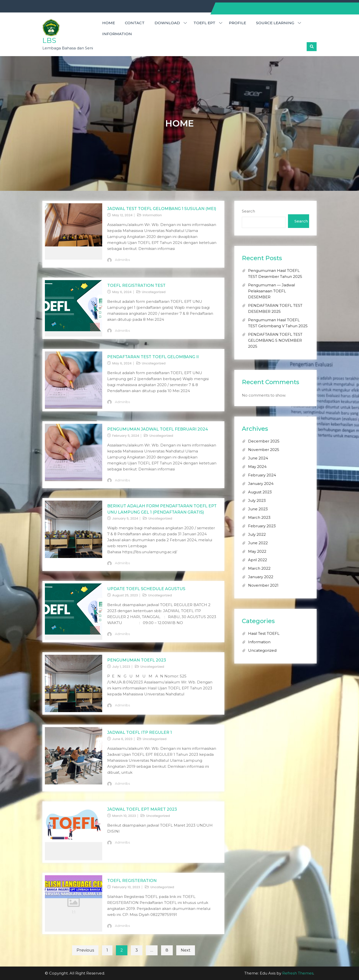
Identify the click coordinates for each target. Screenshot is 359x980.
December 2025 (264, 441)
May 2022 (257, 551)
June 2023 (258, 509)
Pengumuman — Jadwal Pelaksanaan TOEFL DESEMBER (271, 291)
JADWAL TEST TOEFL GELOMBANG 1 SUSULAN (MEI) (162, 209)
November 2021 (263, 585)
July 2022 (257, 534)
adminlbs (122, 260)
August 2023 (260, 492)
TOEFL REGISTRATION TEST (136, 285)
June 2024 (258, 458)
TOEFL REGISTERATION (132, 881)
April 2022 (258, 560)
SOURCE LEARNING (275, 23)
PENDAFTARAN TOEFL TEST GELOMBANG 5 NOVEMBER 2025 (275, 340)
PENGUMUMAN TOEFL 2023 (137, 660)
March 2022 (259, 568)
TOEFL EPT (204, 23)
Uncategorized (154, 292)
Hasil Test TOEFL (264, 633)
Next (186, 950)
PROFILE (237, 23)
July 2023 (257, 500)
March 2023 (259, 517)
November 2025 (264, 450)
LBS (49, 40)
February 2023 (262, 526)
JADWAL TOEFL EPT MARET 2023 (142, 809)
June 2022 (258, 543)
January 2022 (261, 577)
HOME (109, 23)
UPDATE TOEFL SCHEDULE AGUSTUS (146, 589)
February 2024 (262, 475)
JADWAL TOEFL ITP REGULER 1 (139, 732)
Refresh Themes (298, 973)
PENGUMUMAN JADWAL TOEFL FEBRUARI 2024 (158, 429)
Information (117, 34)
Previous (85, 950)
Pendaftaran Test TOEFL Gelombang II (153, 357)
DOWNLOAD (167, 23)
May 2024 (257, 467)
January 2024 (261, 484)
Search (248, 211)
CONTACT (135, 23)
